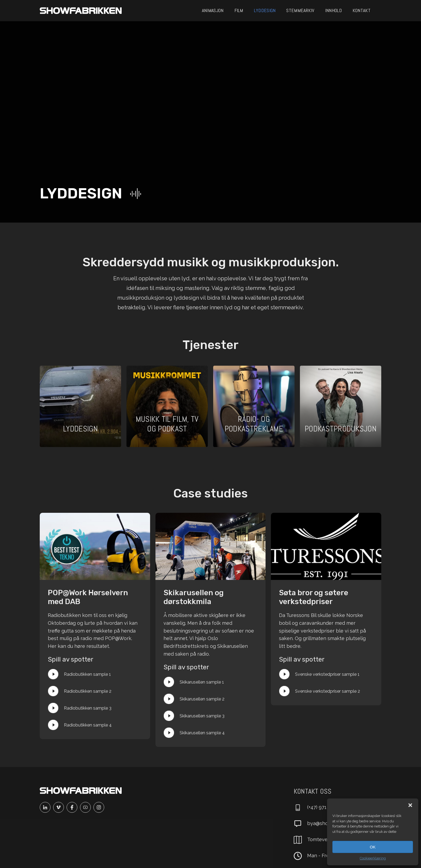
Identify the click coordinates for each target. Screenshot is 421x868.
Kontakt (362, 10)
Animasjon (213, 10)
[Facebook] (73, 807)
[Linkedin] (46, 807)
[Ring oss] (318, 808)
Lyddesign (265, 10)
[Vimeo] (60, 807)
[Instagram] (100, 807)
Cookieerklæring (373, 858)
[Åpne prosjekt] (80, 406)
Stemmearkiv (300, 10)
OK (373, 847)
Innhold (333, 10)
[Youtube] (87, 807)
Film (239, 10)
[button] (410, 805)
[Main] (81, 11)
